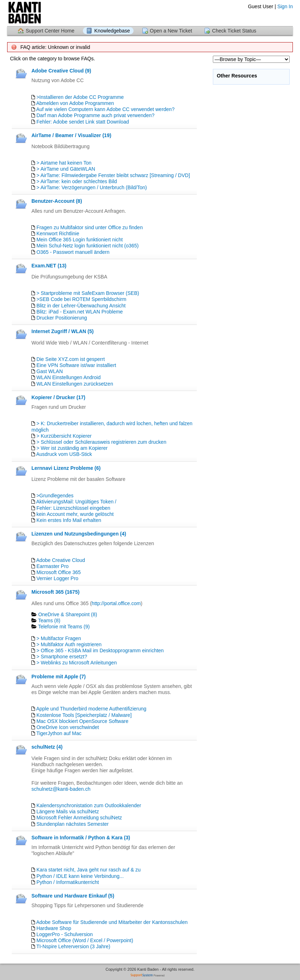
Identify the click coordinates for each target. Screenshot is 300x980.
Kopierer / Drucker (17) (58, 397)
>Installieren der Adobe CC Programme (80, 97)
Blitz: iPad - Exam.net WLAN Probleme (80, 312)
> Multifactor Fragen (59, 638)
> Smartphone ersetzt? (62, 657)
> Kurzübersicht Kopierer (64, 436)
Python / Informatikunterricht (68, 882)
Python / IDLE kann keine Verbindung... (80, 876)
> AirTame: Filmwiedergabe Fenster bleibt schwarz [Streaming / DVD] (113, 175)
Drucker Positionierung (62, 318)
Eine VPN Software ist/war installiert (76, 365)
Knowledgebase (112, 31)
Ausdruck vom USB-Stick (64, 454)
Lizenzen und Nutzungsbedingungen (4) (79, 534)
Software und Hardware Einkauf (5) (73, 896)
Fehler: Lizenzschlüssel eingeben (73, 508)
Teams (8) (49, 620)
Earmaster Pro (52, 566)
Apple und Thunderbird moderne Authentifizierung (91, 709)
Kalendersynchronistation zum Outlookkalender (89, 805)
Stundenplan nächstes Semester (72, 824)
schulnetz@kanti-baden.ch (61, 789)
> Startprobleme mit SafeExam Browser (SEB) (88, 293)
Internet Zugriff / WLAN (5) (62, 331)
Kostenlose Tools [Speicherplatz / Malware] (84, 715)
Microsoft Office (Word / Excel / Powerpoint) (85, 940)
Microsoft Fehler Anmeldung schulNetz (79, 818)
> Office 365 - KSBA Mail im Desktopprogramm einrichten (100, 650)
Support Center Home (50, 31)
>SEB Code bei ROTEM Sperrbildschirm (81, 299)
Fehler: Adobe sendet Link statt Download (83, 122)
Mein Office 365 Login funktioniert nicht (80, 240)
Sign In (285, 6)
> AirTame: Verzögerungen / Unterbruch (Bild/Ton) (92, 187)
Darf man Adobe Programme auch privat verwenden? (96, 115)
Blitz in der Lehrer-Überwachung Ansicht (81, 306)
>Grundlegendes (55, 496)
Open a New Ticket (171, 31)
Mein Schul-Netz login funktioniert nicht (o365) (87, 246)
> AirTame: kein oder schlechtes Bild (77, 181)
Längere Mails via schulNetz (68, 811)
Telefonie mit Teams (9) (64, 627)
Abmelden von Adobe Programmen (75, 103)
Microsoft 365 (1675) (56, 592)
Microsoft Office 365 (59, 572)
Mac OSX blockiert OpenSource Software (82, 721)
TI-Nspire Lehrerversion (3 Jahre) (73, 946)
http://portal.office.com (116, 603)
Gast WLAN (50, 371)
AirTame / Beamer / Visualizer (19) (71, 135)
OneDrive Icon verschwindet (68, 727)
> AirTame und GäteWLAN (66, 169)
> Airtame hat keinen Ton (64, 163)
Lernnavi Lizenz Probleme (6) (66, 468)
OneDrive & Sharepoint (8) (68, 614)
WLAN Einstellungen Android (69, 377)
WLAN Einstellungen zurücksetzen (75, 384)
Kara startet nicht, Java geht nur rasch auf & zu (89, 870)
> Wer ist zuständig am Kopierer (72, 448)
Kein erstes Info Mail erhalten (69, 520)
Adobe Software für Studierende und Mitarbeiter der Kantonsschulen (112, 922)
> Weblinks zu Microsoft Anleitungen (77, 663)
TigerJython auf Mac (59, 733)
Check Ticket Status (234, 31)
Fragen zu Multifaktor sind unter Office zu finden (90, 227)
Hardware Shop (54, 928)
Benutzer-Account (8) (57, 201)
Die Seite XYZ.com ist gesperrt (71, 359)
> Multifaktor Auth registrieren (69, 644)
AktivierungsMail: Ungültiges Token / (76, 502)
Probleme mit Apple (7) (59, 677)
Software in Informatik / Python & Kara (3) (81, 838)
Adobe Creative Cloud (61, 560)
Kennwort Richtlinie (58, 233)
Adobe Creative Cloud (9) (61, 71)
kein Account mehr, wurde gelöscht (75, 514)
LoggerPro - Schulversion (65, 934)
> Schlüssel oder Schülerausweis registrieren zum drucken (101, 442)
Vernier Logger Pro (57, 578)
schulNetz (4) (47, 747)
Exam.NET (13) (49, 266)
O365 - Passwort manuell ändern (73, 252)
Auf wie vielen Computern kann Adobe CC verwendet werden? (105, 109)
